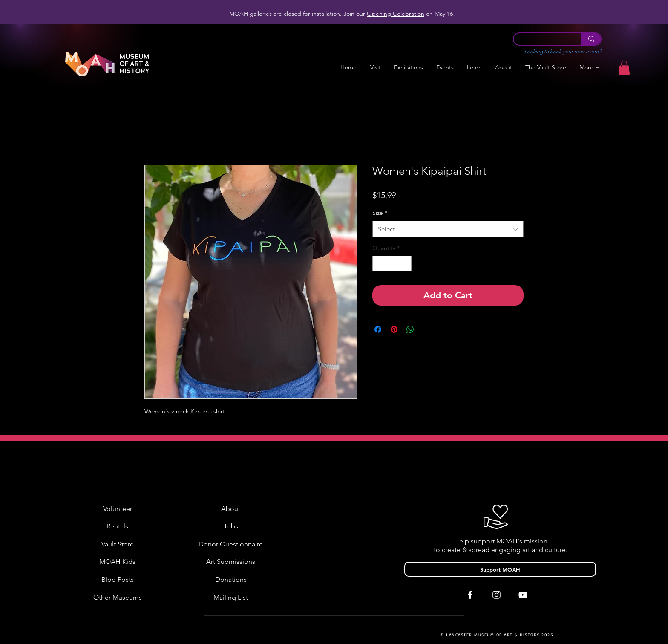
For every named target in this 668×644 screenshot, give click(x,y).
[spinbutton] (392, 264)
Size (380, 213)
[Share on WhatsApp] (410, 329)
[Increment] (405, 264)
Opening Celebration (396, 14)
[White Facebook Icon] (470, 595)
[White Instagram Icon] (497, 595)
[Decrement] (379, 264)
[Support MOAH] (500, 569)
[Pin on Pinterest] (394, 329)
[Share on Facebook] (378, 329)
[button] (408, 68)
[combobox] (448, 229)
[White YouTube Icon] (523, 595)
